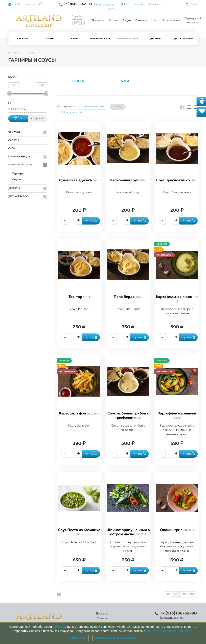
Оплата (113, 21)
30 (168, 594)
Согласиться (78, 638)
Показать (21, 119)
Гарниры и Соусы (128, 39)
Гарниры (18, 174)
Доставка (98, 21)
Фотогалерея (171, 21)
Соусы (17, 179)
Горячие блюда (100, 39)
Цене (118, 107)
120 (184, 594)
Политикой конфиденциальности (169, 631)
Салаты (49, 39)
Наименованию (94, 107)
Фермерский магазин (193, 21)
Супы (74, 39)
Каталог (93, 616)
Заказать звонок (103, 4)
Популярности (72, 112)
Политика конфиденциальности (116, 638)
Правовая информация (138, 616)
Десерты (156, 39)
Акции (127, 21)
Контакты (141, 21)
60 (176, 594)
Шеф (155, 21)
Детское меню (184, 39)
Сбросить (37, 119)
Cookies (58, 627)
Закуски (22, 39)
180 (192, 594)
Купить (91, 221)
